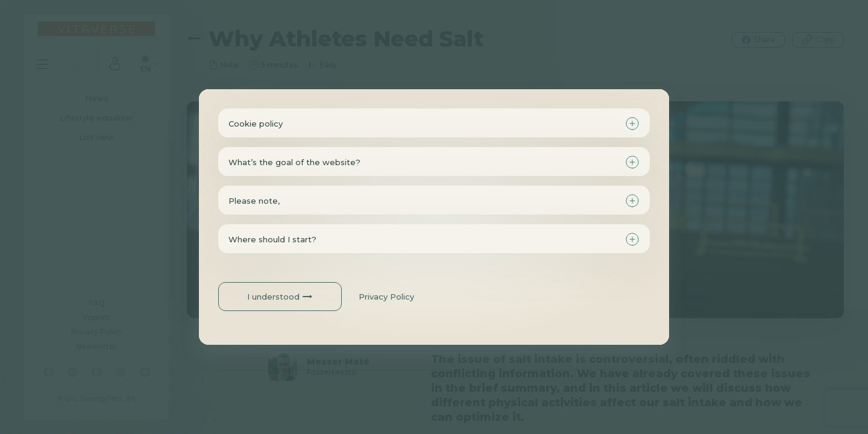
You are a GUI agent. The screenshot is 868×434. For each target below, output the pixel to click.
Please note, (254, 201)
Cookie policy (256, 124)
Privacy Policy (386, 297)
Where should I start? (272, 239)
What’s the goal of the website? (294, 162)
